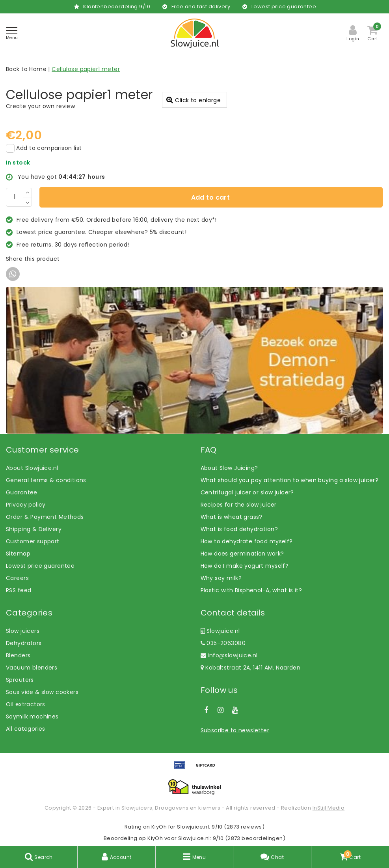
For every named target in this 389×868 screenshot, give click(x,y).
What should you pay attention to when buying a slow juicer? (290, 480)
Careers (17, 578)
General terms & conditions (46, 480)
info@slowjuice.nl (229, 655)
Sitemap (18, 554)
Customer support (33, 541)
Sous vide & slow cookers (42, 692)
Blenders (18, 655)
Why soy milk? (221, 578)
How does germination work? (242, 554)
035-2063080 (223, 643)
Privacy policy (26, 505)
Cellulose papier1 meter (86, 69)
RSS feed (19, 590)
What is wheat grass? (232, 517)
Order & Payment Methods (45, 517)
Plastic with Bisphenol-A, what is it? (251, 590)
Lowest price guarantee (40, 566)
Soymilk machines (32, 716)
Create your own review (40, 106)
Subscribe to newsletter (235, 730)
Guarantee (22, 492)
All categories (26, 729)
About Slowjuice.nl (32, 468)
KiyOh (159, 827)
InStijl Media (329, 808)
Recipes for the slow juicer (239, 505)
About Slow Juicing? (229, 468)
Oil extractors (26, 704)
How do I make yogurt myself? (245, 566)
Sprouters (20, 680)
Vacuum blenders (32, 668)
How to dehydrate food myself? (247, 541)
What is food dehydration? (239, 529)
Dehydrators (24, 643)
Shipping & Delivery (34, 529)
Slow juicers (23, 631)
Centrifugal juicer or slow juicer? (247, 492)
